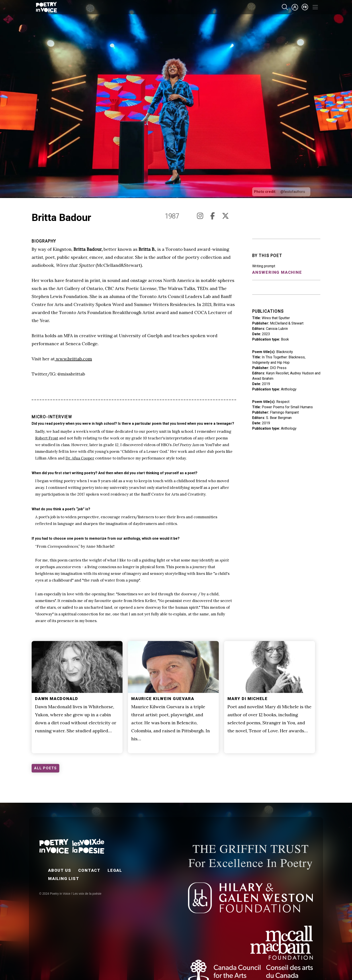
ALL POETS (45, 768)
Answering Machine (277, 272)
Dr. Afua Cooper (80, 458)
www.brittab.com (73, 359)
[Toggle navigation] (315, 7)
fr (305, 7)
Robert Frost (47, 438)
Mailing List (64, 879)
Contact (89, 870)
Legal (115, 870)
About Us (60, 870)
